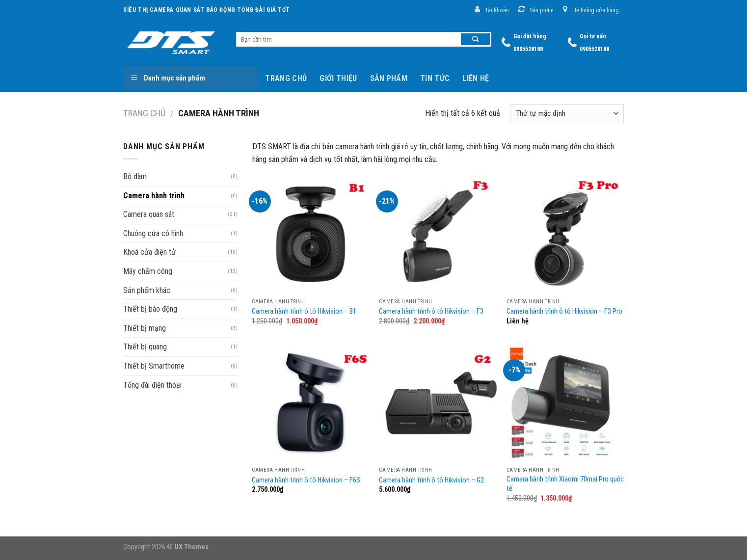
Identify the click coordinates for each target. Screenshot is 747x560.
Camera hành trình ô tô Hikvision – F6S (306, 480)
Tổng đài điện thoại (152, 385)
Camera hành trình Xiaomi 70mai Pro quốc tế (565, 484)
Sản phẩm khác (147, 290)
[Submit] (475, 39)
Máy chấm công (148, 271)
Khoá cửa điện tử (149, 252)
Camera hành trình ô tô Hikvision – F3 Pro (564, 311)
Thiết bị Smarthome (154, 366)
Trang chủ (286, 78)
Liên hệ (476, 78)
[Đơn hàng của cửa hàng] (567, 114)
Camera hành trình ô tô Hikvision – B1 (304, 311)
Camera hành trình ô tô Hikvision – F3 (431, 311)
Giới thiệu (338, 78)
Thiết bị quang (145, 347)
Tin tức (435, 78)
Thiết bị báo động (150, 309)
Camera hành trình (154, 196)
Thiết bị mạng (145, 328)
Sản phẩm (389, 78)
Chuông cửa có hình (153, 233)
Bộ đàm (135, 176)
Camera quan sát (149, 214)
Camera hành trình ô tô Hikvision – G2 (431, 480)
